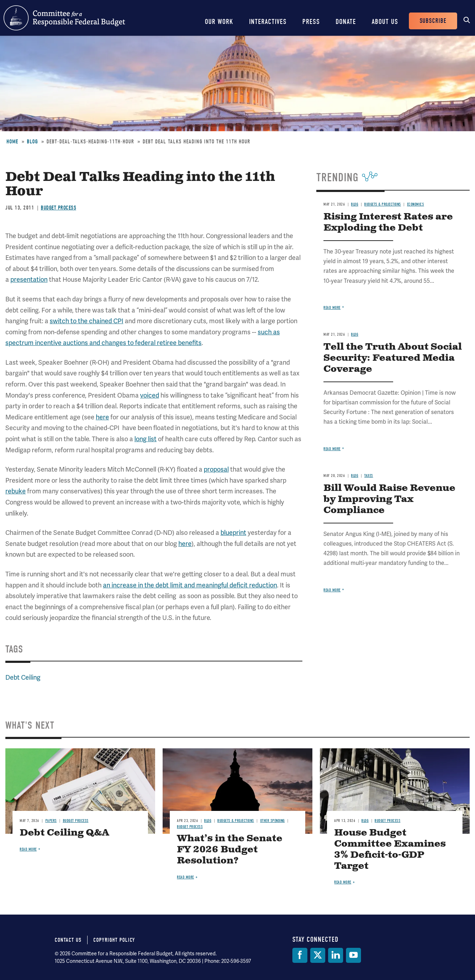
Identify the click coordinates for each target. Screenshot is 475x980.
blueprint (233, 533)
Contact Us (68, 940)
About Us (385, 22)
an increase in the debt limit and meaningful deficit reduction (190, 585)
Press (311, 22)
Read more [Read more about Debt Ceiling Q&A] (28, 849)
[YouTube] (353, 955)
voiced (150, 395)
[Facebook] (300, 955)
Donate (346, 22)
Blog (32, 142)
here (102, 417)
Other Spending (273, 821)
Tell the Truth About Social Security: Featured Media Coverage (393, 358)
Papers (51, 821)
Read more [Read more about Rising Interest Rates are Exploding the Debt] (332, 308)
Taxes (369, 476)
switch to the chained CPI (86, 321)
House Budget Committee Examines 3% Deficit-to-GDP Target (390, 850)
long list (145, 439)
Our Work (219, 22)
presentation (29, 279)
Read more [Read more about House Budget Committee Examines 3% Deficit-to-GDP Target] (343, 882)
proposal (216, 469)
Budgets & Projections (383, 204)
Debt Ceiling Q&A (64, 833)
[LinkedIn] (336, 955)
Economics (416, 204)
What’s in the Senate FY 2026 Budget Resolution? (230, 850)
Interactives (268, 22)
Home (12, 142)
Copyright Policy (114, 940)
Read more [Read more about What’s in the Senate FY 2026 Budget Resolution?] (185, 877)
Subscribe (433, 21)
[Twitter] (318, 955)
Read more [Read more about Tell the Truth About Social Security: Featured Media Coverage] (332, 449)
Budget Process (58, 208)
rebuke (16, 491)
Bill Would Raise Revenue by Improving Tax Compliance (389, 499)
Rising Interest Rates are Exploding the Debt (388, 222)
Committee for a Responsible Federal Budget (64, 18)
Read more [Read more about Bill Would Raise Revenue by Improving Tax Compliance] (332, 590)
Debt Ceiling (23, 677)
